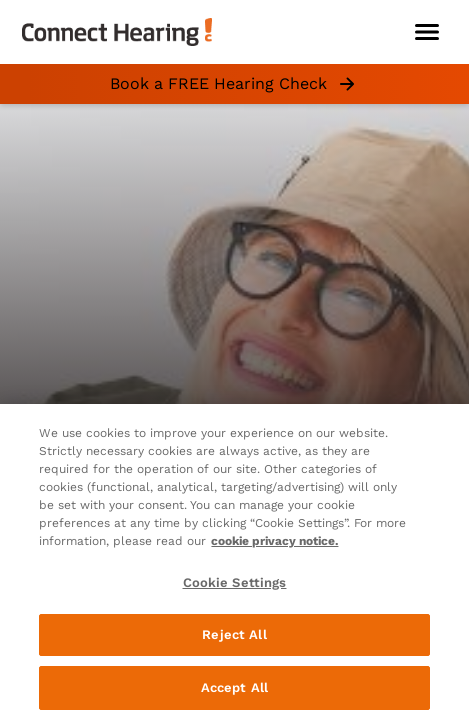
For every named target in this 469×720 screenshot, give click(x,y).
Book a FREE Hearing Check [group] (234, 84)
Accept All (234, 687)
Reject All (234, 634)
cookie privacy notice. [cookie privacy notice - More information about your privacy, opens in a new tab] (274, 541)
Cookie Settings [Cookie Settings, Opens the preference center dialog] (235, 582)
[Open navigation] (427, 32)
